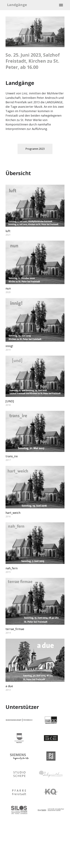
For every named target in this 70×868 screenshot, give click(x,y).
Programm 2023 (35, 149)
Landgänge (17, 5)
